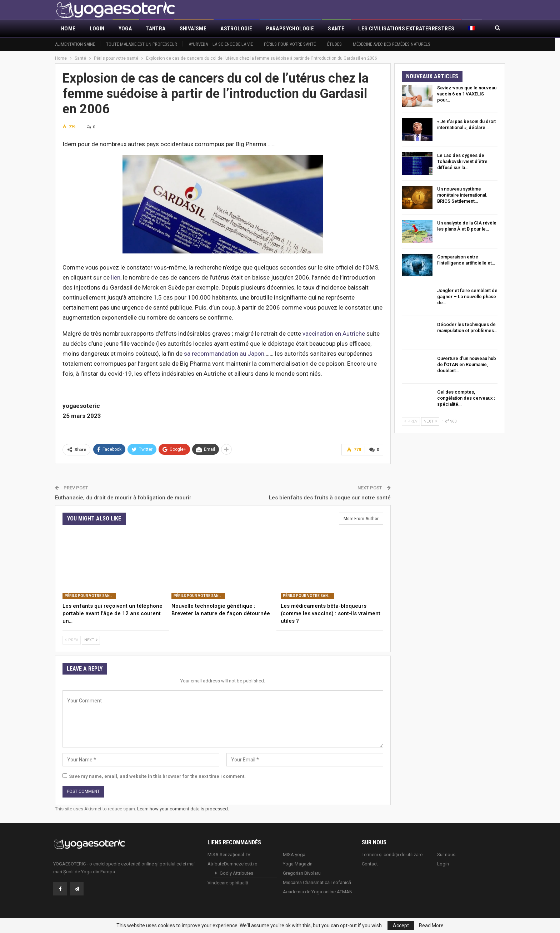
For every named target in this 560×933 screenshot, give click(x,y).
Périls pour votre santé (290, 44)
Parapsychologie (290, 29)
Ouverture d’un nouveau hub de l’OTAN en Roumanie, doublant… (467, 364)
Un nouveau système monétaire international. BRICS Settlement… (462, 195)
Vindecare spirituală (228, 882)
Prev (72, 640)
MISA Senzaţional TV (229, 854)
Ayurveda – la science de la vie (221, 44)
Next (91, 640)
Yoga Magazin (298, 863)
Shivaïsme (193, 29)
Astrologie (236, 29)
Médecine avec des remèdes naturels (392, 44)
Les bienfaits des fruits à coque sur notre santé (330, 497)
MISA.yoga (294, 854)
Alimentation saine (75, 44)
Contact (370, 863)
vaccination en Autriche (334, 334)
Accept (401, 925)
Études (334, 44)
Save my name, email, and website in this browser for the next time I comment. (157, 776)
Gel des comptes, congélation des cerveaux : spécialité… (466, 398)
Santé (336, 29)
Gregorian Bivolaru (302, 873)
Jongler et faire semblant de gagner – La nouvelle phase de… (467, 297)
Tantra (156, 29)
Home (68, 29)
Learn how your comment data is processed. (183, 808)
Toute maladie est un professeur (142, 44)
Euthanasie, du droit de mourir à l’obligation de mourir (123, 497)
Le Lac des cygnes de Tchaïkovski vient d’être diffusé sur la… (462, 161)
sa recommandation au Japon (224, 354)
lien (116, 277)
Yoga (125, 29)
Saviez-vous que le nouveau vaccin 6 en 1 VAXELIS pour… (467, 94)
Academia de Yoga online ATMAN (318, 891)
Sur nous (446, 854)
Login (97, 29)
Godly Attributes (236, 873)
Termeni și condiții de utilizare (392, 854)
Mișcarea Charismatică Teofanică (317, 882)
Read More (431, 925)
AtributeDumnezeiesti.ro (232, 863)
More (366, 29)
